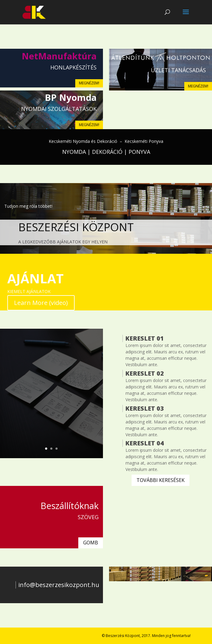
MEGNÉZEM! (89, 83)
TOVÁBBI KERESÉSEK (161, 480)
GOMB (91, 543)
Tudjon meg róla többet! (28, 206)
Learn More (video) (41, 303)
